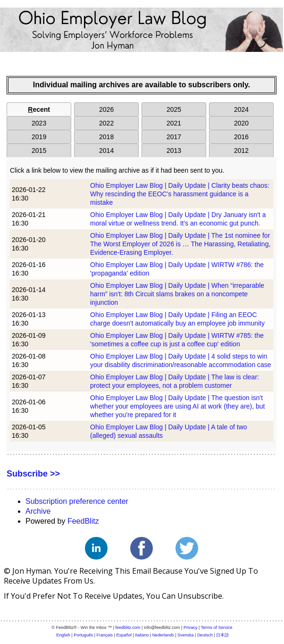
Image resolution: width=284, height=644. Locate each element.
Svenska (186, 635)
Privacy (191, 627)
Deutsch (205, 635)
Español (124, 635)
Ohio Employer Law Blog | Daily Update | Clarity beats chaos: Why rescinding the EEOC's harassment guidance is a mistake (180, 194)
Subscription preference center (77, 501)
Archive (38, 511)
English (63, 635)
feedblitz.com (128, 627)
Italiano (142, 635)
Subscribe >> (33, 474)
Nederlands (163, 635)
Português (83, 635)
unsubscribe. (200, 596)
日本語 (222, 635)
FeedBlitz (83, 521)
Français (105, 635)
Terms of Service (217, 627)
